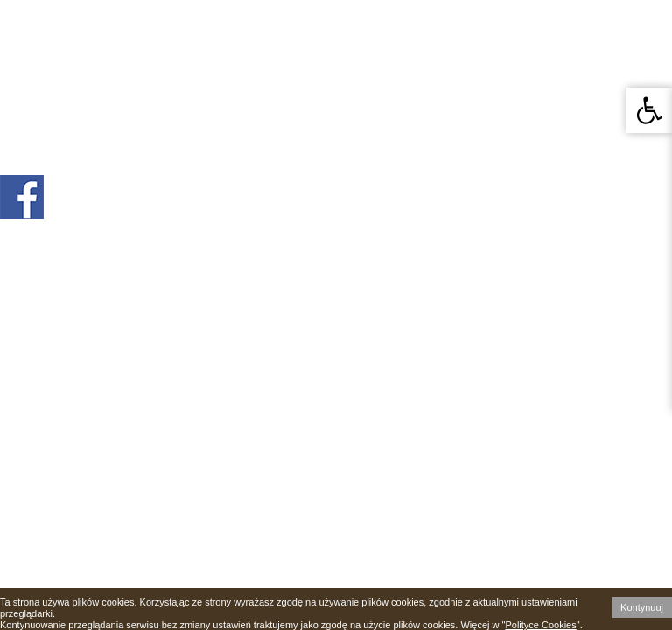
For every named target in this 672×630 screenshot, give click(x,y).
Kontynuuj (642, 607)
